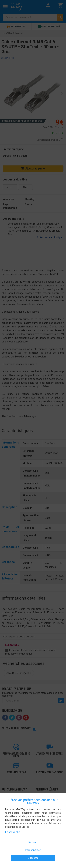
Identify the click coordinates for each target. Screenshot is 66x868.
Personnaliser (33, 850)
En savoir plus (13, 832)
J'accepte (33, 858)
